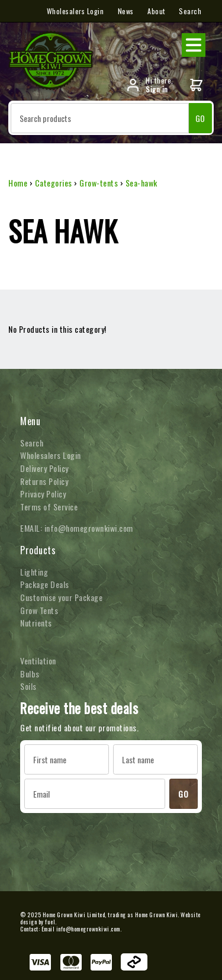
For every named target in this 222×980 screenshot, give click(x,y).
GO (200, 118)
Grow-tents (99, 183)
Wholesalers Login (75, 11)
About (156, 11)
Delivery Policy (44, 468)
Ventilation (38, 661)
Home (18, 183)
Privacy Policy (43, 494)
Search (190, 11)
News (126, 11)
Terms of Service (49, 507)
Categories (54, 183)
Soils (28, 686)
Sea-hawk (141, 183)
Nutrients (36, 623)
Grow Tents (39, 610)
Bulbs (30, 674)
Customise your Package (61, 597)
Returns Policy (44, 481)
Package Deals (45, 584)
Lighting (34, 572)
